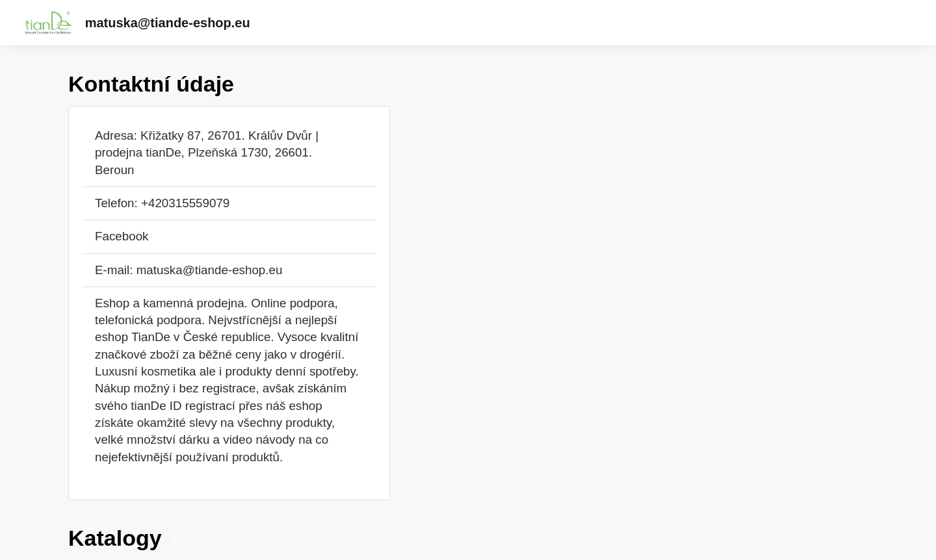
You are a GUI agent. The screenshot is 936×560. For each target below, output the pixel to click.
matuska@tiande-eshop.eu (168, 23)
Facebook (122, 236)
